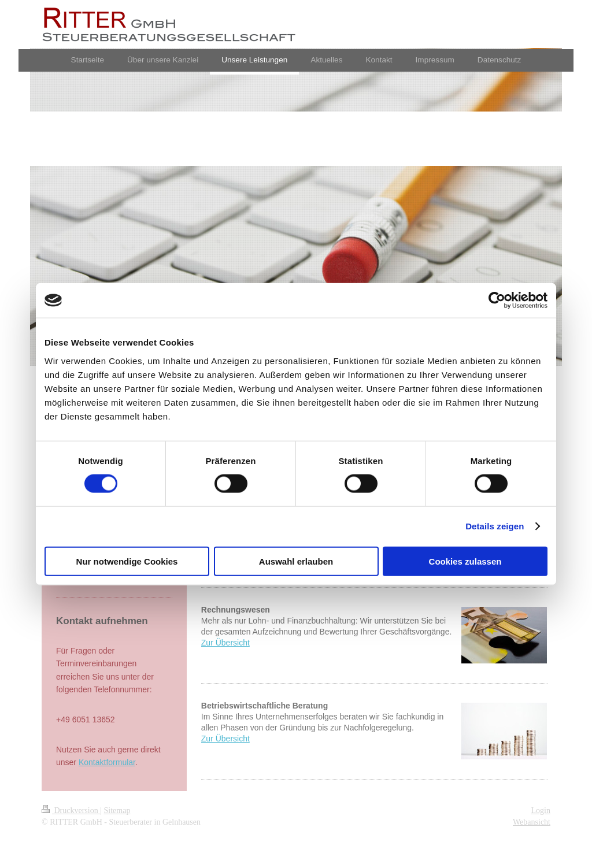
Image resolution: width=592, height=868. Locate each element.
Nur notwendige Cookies (127, 561)
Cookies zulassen (465, 561)
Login (541, 810)
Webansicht (532, 822)
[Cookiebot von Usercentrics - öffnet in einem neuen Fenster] (497, 301)
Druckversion (71, 810)
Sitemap (117, 810)
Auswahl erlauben (296, 561)
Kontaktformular (107, 762)
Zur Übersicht (225, 643)
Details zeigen (495, 526)
